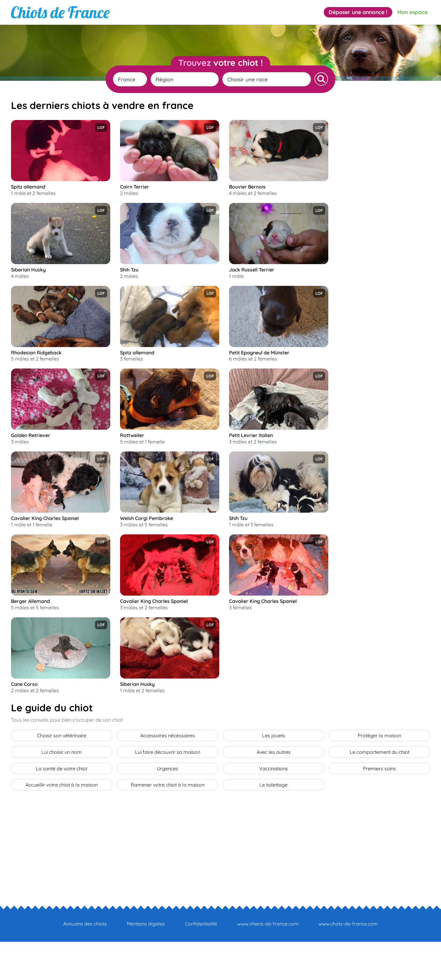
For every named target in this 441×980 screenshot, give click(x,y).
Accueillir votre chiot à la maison (62, 824)
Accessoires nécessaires (168, 778)
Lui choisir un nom (62, 793)
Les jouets (274, 778)
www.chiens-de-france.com (268, 962)
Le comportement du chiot (380, 793)
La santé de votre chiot (62, 808)
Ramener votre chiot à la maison (168, 824)
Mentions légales (146, 962)
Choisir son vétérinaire (62, 778)
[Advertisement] (384, 212)
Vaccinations (273, 808)
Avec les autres (274, 793)
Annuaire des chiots (85, 962)
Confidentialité (201, 962)
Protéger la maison (379, 778)
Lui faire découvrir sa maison (168, 793)
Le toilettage (273, 824)
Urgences (168, 808)
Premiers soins (379, 808)
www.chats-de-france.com (348, 962)
